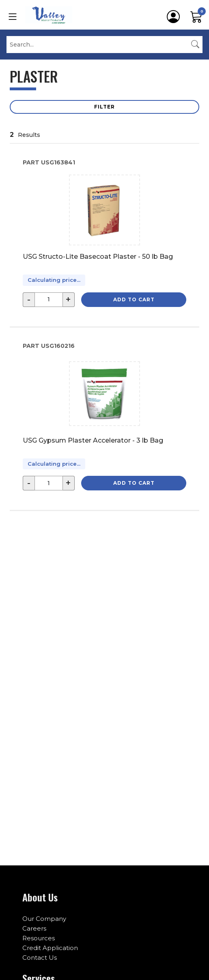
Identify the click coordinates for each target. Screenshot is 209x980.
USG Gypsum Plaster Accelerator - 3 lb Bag (93, 440)
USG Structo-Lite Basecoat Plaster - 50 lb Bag (98, 257)
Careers (34, 928)
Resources (39, 938)
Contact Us (40, 958)
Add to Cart (134, 299)
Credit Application (50, 948)
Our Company (44, 919)
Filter (104, 107)
